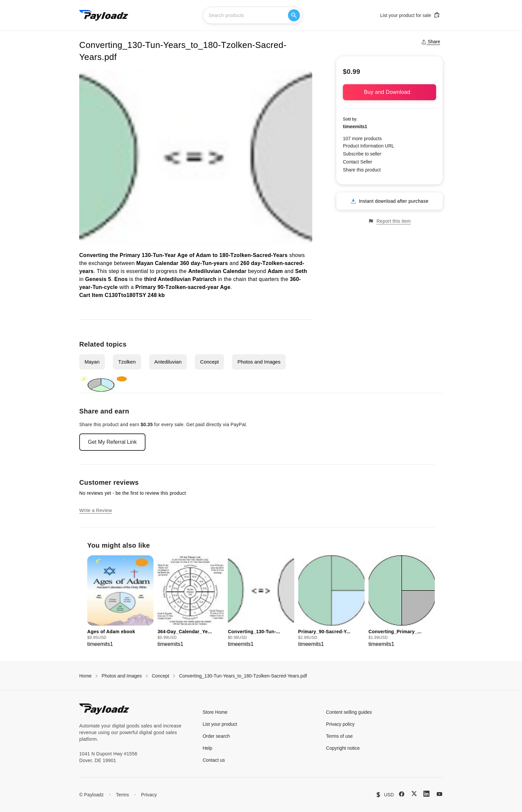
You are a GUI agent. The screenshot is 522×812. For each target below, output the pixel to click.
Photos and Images (259, 362)
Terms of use (339, 736)
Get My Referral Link (112, 442)
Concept (209, 362)
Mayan (92, 362)
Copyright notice (343, 748)
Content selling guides (349, 712)
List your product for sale (410, 15)
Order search (216, 736)
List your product (220, 724)
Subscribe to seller (362, 154)
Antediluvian (168, 362)
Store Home (215, 712)
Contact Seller (358, 162)
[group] (120, 602)
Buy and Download (390, 92)
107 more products (362, 138)
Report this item (390, 221)
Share (431, 42)
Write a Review (96, 510)
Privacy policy (340, 724)
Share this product (362, 170)
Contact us (214, 760)
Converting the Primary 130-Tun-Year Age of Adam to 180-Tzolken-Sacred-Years (183, 255)
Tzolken (127, 362)
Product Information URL (369, 146)
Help (208, 748)
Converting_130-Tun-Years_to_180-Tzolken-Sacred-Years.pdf (243, 676)
